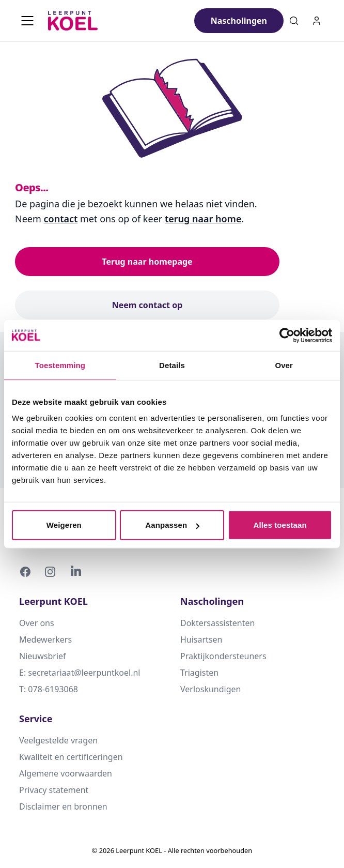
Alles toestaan (280, 525)
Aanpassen (172, 525)
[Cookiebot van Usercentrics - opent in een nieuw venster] (287, 335)
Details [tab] (172, 365)
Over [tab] (284, 365)
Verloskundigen (210, 689)
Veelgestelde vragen (58, 740)
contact (61, 219)
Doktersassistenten (217, 623)
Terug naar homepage (147, 262)
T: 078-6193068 (49, 689)
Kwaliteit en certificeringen (71, 757)
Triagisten (199, 673)
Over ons (37, 623)
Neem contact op (147, 305)
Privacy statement (54, 790)
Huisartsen (201, 639)
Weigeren (64, 525)
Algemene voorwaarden (66, 773)
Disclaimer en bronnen (63, 806)
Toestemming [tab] (60, 365)
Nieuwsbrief (43, 656)
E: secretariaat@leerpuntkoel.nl (80, 673)
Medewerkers (45, 639)
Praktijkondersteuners (223, 656)
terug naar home (203, 219)
